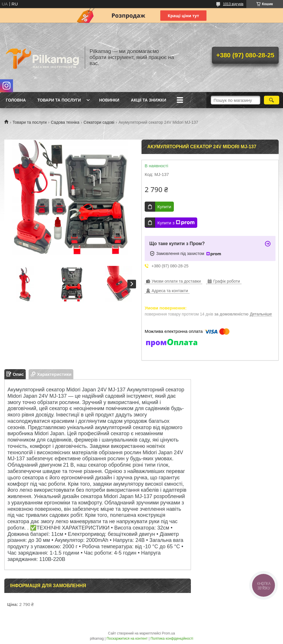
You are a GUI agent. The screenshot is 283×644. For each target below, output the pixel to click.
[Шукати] (272, 100)
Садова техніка (65, 122)
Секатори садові (99, 122)
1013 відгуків (233, 4)
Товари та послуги (59, 100)
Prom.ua (169, 633)
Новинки (109, 100)
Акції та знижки (148, 100)
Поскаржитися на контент (127, 639)
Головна (16, 100)
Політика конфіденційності (172, 639)
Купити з (176, 223)
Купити (164, 207)
